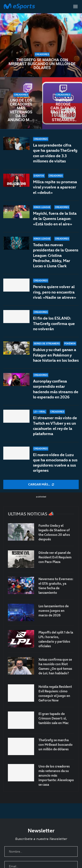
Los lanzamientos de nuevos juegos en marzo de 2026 (54, 611)
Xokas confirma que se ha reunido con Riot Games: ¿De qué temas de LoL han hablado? (55, 666)
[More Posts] (41, 485)
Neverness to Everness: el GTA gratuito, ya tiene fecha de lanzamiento (56, 586)
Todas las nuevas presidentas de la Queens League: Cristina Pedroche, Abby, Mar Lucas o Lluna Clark (56, 256)
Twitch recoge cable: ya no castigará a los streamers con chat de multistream (63, 110)
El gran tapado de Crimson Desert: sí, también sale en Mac (54, 718)
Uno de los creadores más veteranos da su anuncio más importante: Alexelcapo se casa (21, 110)
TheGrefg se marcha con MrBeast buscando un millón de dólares (42, 64)
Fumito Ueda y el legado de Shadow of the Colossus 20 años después (54, 532)
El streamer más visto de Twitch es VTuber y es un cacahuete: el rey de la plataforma (55, 427)
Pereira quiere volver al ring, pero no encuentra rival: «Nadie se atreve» (55, 295)
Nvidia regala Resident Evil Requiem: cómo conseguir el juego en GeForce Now (55, 693)
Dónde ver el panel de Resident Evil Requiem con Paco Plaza (55, 557)
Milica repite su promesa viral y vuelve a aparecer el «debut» (55, 187)
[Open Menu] (75, 7)
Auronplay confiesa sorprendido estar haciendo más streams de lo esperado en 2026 (56, 394)
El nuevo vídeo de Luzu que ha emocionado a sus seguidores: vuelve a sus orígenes (55, 463)
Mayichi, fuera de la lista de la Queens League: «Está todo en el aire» (55, 219)
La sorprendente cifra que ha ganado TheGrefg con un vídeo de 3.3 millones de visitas (55, 153)
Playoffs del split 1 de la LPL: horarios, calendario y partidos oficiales (56, 639)
